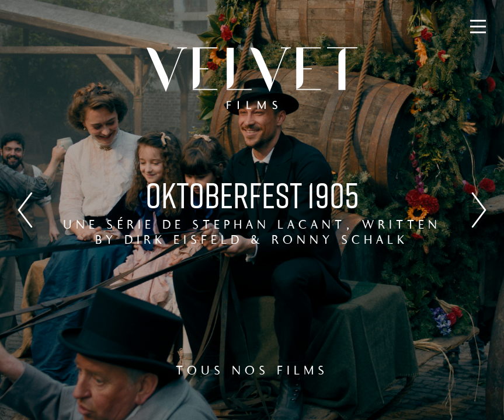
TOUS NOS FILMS (252, 372)
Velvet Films (252, 78)
